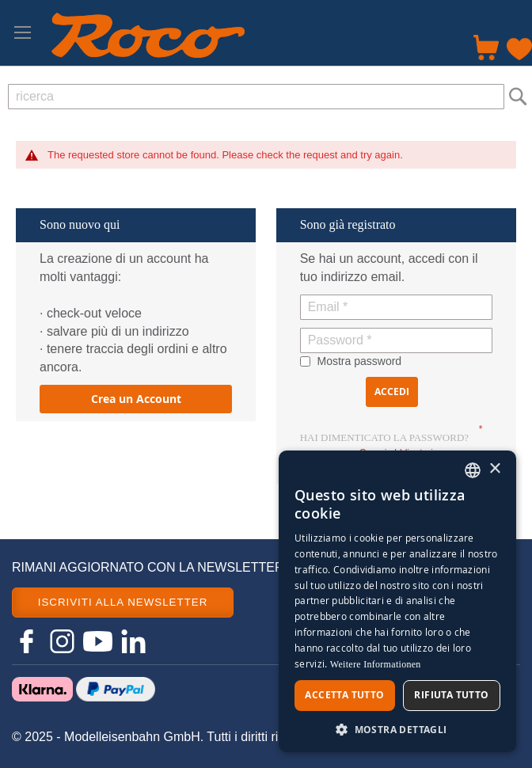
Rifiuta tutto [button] (451, 695)
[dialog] (397, 601)
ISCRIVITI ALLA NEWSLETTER (123, 602)
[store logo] (148, 35)
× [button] (494, 469)
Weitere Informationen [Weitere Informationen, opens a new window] (376, 664)
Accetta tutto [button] (344, 695)
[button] (397, 729)
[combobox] (256, 97)
